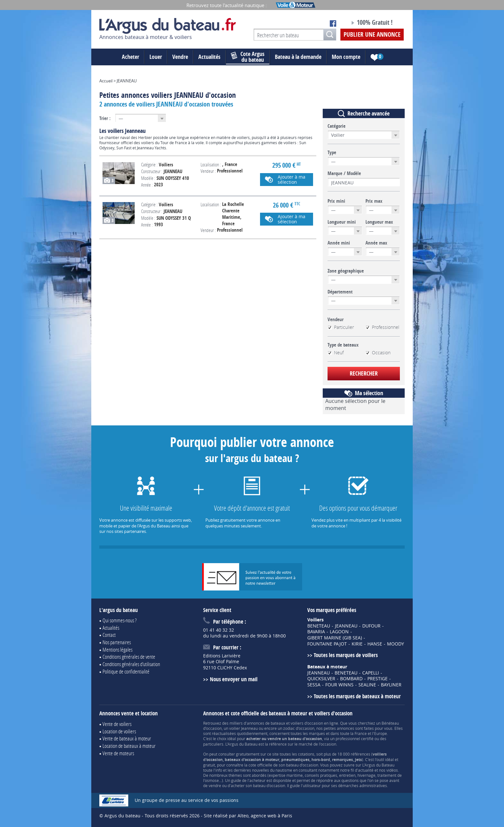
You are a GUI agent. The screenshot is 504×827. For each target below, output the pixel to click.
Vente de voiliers (117, 724)
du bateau (248, 57)
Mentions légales (117, 650)
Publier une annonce (372, 34)
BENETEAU (319, 626)
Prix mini (336, 201)
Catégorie (337, 126)
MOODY (396, 644)
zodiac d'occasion (299, 728)
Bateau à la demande (298, 57)
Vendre (180, 57)
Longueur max (379, 222)
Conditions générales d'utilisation (131, 664)
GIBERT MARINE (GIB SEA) (335, 638)
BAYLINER (391, 685)
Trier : (105, 118)
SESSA (314, 685)
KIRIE (357, 644)
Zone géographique (346, 271)
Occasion (378, 353)
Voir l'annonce (208, 176)
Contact (109, 635)
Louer (156, 57)
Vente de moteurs (118, 753)
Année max (376, 243)
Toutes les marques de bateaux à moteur (357, 696)
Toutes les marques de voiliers (346, 655)
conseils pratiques (321, 775)
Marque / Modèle (344, 173)
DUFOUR (371, 626)
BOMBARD (351, 679)
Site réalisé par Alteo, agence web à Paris (248, 816)
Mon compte (346, 57)
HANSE (375, 644)
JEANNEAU (346, 626)
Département (340, 292)
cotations (306, 754)
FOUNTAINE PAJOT (327, 644)
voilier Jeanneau (243, 728)
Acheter (130, 57)
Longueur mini (342, 222)
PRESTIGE (378, 679)
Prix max (374, 201)
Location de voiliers (119, 731)
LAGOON (339, 632)
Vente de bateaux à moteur (127, 738)
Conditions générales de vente (129, 657)
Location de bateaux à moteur (129, 746)
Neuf (336, 353)
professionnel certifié (355, 739)
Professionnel (382, 327)
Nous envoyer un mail (234, 679)
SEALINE (367, 685)
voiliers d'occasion (307, 723)
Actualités (209, 57)
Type (332, 153)
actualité (366, 770)
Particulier (341, 327)
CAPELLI (371, 673)
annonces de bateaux (266, 723)
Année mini (339, 243)
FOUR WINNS (339, 685)
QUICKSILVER (321, 679)
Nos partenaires (117, 642)
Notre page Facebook (333, 23)
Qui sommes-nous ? (120, 620)
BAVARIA (316, 632)
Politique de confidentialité (126, 671)
